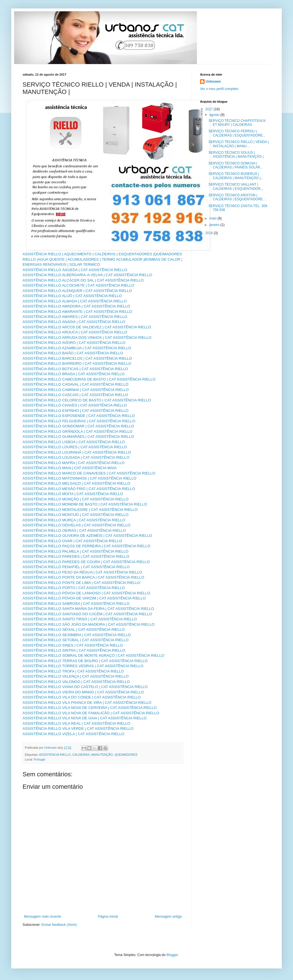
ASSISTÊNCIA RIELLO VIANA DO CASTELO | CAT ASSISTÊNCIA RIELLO (85, 687)
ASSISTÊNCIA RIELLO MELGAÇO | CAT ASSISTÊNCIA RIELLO (76, 483)
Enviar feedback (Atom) (59, 925)
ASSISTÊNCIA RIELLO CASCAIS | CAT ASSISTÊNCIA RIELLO (75, 395)
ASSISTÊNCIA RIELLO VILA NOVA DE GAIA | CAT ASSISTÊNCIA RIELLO (85, 718)
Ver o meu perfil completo (219, 89)
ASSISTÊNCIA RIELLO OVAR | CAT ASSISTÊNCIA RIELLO (72, 541)
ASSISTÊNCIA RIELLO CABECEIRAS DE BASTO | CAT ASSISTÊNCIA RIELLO (89, 379)
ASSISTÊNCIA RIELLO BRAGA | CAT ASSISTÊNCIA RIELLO (74, 374)
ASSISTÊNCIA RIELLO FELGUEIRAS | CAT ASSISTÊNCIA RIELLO (79, 421)
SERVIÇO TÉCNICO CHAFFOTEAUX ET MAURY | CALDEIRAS (237, 123)
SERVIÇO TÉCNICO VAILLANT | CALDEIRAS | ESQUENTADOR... (236, 186)
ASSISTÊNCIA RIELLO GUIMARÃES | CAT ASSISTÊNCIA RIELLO (78, 437)
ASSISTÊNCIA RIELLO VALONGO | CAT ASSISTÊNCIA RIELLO (76, 682)
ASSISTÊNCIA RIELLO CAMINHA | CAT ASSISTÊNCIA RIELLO (76, 390)
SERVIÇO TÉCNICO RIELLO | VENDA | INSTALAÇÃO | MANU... (239, 144)
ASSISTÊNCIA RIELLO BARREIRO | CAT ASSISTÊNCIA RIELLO (77, 363)
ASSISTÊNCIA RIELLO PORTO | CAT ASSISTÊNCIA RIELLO (74, 588)
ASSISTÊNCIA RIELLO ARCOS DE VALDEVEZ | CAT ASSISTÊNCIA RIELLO (87, 327)
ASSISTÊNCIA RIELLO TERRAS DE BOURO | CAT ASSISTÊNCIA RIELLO (85, 661)
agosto (215, 115)
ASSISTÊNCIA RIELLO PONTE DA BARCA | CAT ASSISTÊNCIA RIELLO (83, 577)
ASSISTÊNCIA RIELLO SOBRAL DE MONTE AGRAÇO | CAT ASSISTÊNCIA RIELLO (93, 655)
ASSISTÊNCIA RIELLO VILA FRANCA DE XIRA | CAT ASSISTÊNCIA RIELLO (87, 703)
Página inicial (108, 917)
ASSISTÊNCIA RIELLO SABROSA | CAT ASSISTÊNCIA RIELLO (76, 604)
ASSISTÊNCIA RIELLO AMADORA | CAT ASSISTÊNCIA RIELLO (76, 306)
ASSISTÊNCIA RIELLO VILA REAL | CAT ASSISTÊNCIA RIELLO (76, 723)
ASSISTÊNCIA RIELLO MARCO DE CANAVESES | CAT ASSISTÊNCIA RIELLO (89, 473)
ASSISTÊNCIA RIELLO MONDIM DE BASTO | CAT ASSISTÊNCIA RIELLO (85, 504)
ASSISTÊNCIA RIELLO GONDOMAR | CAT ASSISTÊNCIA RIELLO (78, 426)
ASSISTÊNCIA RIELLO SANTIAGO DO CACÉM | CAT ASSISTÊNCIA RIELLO (87, 614)
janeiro (215, 225)
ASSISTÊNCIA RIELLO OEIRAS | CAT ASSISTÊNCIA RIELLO (74, 530)
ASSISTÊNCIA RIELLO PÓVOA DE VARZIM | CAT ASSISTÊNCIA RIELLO (84, 598)
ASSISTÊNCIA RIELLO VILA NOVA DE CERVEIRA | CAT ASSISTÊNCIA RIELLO (90, 708)
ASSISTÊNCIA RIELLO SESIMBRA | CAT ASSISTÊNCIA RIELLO (77, 635)
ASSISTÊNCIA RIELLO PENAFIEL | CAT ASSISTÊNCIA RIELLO (76, 567)
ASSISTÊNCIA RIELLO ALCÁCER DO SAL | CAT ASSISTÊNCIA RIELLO (83, 280)
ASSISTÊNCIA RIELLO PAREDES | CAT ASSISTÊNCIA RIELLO (76, 556)
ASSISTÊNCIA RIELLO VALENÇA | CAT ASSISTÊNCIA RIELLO (76, 676)
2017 (210, 109)
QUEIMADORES (126, 755)
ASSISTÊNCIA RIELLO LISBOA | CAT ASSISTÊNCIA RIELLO (74, 442)
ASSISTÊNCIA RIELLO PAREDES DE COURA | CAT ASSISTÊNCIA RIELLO (86, 562)
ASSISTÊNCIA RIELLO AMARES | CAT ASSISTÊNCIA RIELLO (75, 317)
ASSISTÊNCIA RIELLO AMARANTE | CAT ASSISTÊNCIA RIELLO (77, 312)
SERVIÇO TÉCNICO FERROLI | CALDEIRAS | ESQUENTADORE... (237, 133)
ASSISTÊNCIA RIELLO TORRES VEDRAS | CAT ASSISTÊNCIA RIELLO (83, 666)
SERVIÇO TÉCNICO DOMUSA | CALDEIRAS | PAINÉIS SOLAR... (236, 165)
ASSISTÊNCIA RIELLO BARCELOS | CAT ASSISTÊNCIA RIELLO (77, 358)
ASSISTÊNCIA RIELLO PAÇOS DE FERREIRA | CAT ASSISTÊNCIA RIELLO (86, 546)
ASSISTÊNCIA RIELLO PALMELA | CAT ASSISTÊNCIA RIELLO (76, 551)
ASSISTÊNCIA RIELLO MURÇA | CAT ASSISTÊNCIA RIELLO (74, 520)
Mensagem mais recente (42, 917)
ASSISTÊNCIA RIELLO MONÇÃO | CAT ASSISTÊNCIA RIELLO (76, 499)
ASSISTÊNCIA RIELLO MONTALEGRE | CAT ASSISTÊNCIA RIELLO (80, 510)
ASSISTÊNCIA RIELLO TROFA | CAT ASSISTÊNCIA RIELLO (73, 671)
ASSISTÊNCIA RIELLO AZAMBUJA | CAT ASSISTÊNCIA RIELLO (77, 348)
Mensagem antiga (168, 917)
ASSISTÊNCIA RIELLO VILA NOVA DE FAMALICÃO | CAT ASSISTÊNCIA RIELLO (91, 713)
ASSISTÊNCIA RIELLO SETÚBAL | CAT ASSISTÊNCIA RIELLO (76, 640)
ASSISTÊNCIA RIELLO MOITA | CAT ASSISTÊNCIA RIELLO (73, 494)
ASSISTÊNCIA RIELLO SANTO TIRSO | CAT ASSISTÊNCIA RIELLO (80, 619)
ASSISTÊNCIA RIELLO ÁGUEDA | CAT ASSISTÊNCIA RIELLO (75, 270)
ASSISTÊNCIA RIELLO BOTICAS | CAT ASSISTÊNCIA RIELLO (75, 369)
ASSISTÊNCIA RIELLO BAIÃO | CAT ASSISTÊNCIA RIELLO (73, 353)
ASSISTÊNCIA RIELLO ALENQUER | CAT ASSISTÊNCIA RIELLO (77, 291)
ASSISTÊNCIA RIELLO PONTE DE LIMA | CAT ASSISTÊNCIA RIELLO (81, 583)
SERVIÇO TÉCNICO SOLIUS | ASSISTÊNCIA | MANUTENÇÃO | (236, 155)
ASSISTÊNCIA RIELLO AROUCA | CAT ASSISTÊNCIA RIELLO (75, 332)
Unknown (213, 82)
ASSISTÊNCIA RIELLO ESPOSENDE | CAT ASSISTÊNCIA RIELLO (79, 416)
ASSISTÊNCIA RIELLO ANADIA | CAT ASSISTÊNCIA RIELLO (74, 322)
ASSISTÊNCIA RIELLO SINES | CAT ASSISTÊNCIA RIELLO (73, 645)
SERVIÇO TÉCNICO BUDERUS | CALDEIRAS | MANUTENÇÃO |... (236, 176)
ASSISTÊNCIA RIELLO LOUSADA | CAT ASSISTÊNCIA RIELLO (76, 457)
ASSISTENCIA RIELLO (55, 755)
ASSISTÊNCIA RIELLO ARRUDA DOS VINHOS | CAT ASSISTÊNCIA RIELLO (87, 338)
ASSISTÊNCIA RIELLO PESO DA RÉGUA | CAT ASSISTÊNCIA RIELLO (82, 572)
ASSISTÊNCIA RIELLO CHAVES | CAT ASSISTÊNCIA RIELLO (75, 405)
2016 (210, 233)
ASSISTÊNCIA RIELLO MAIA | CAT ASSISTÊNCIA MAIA (69, 468)
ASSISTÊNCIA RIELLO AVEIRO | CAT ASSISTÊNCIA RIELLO (74, 343)
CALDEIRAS (81, 755)
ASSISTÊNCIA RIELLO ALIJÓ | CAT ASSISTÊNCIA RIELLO (72, 296)
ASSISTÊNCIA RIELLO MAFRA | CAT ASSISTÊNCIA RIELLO (74, 463)
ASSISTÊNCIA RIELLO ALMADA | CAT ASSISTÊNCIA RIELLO (75, 301)
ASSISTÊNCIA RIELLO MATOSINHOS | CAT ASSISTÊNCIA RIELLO (79, 478)
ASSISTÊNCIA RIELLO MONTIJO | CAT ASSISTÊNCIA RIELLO (76, 515)
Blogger (172, 955)
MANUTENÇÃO (102, 755)
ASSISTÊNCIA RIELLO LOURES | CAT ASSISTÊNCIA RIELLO (75, 447)
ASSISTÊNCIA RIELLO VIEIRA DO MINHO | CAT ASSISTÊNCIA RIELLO (83, 692)
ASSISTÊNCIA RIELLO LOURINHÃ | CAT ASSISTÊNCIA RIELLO (77, 452)
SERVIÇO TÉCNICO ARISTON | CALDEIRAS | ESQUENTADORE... (237, 197)
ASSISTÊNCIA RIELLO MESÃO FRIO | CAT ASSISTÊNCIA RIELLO (79, 489)
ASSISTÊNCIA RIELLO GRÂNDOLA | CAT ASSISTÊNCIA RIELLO (77, 431)
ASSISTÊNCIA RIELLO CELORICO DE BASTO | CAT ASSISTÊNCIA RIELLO (87, 400)
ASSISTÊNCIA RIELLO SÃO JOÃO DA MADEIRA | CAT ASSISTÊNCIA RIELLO (88, 624)
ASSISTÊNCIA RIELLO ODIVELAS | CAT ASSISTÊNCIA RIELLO (76, 525)
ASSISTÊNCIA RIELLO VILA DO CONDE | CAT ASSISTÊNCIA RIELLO (82, 697)
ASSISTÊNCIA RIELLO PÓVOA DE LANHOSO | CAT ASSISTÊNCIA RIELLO (86, 593)
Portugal (39, 759)
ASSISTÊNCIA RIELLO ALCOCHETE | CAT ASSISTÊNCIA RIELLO (78, 285)
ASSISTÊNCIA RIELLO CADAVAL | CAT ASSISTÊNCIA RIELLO (76, 384)
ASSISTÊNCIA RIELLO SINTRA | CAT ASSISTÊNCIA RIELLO (74, 650)
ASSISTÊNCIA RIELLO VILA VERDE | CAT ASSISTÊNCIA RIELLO (78, 729)
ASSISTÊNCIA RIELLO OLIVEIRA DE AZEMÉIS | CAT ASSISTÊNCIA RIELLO (87, 536)
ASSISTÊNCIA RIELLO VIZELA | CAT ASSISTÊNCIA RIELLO (73, 734)
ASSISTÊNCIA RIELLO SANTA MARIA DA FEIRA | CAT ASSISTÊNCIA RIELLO (88, 609)
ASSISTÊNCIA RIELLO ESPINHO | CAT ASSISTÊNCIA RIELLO (76, 411)
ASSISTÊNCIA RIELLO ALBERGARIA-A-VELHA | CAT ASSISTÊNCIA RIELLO (87, 275)
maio (213, 218)
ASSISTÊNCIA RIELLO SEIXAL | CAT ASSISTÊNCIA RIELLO (74, 629)
